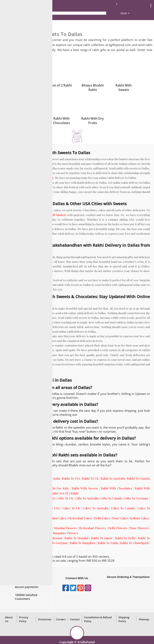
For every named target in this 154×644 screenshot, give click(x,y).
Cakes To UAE (28, 513)
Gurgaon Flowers (39, 533)
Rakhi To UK (90, 478)
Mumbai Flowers (65, 528)
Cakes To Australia (96, 508)
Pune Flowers (139, 528)
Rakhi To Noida (108, 543)
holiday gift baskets (53, 215)
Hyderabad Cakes (80, 518)
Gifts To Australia (87, 498)
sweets (49, 178)
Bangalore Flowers (66, 533)
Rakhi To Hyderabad (18, 548)
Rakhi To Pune (43, 548)
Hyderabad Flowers (92, 528)
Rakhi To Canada (138, 478)
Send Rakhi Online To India (41, 478)
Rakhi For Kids (58, 488)
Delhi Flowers (118, 528)
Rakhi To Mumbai (76, 538)
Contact (75, 619)
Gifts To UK (65, 498)
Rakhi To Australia (113, 478)
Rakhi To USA (71, 478)
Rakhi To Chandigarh (134, 543)
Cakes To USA (50, 508)
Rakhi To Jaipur (102, 538)
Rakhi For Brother (32, 488)
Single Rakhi (30, 85)
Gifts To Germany (136, 498)
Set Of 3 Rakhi (49, 493)
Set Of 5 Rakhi (69, 493)
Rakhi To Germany (17, 483)
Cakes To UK (71, 508)
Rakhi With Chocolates (62, 121)
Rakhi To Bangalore (83, 543)
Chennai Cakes (35, 518)
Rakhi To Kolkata (30, 543)
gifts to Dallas (33, 355)
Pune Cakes (120, 518)
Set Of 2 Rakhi (28, 493)
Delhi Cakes (102, 518)
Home (8, 24)
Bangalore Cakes (38, 523)
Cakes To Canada (123, 508)
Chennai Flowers (40, 528)
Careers (61, 619)
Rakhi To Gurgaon (55, 543)
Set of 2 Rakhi (61, 85)
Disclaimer (45, 619)
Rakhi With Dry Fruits (93, 121)
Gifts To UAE (12, 503)
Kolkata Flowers (15, 533)
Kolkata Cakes (139, 518)
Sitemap (144, 619)
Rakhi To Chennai (50, 538)
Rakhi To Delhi (125, 538)
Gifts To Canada (111, 498)
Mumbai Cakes (57, 518)
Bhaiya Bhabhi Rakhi (93, 88)
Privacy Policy (24, 619)
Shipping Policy (124, 619)
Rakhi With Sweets (124, 88)
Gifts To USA (47, 498)
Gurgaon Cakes (14, 523)
